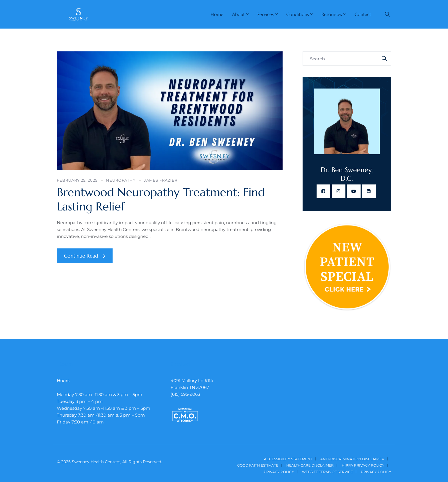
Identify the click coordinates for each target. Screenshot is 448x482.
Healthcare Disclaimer (310, 465)
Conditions (298, 14)
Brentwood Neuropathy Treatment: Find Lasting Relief (161, 199)
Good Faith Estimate (258, 465)
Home (217, 14)
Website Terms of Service (327, 472)
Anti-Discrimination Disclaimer (352, 459)
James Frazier (161, 180)
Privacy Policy (279, 472)
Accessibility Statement (288, 459)
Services (266, 14)
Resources (332, 14)
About (238, 14)
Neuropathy (121, 180)
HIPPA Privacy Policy (363, 465)
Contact (363, 14)
